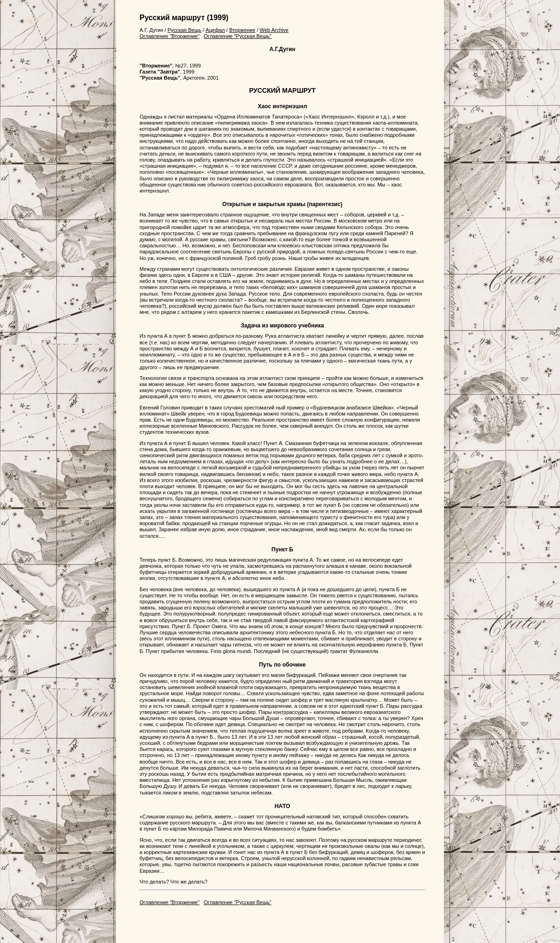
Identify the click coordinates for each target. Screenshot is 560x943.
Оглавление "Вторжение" (169, 36)
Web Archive (274, 30)
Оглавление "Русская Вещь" (237, 36)
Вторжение (242, 30)
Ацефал (215, 30)
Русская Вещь (184, 30)
